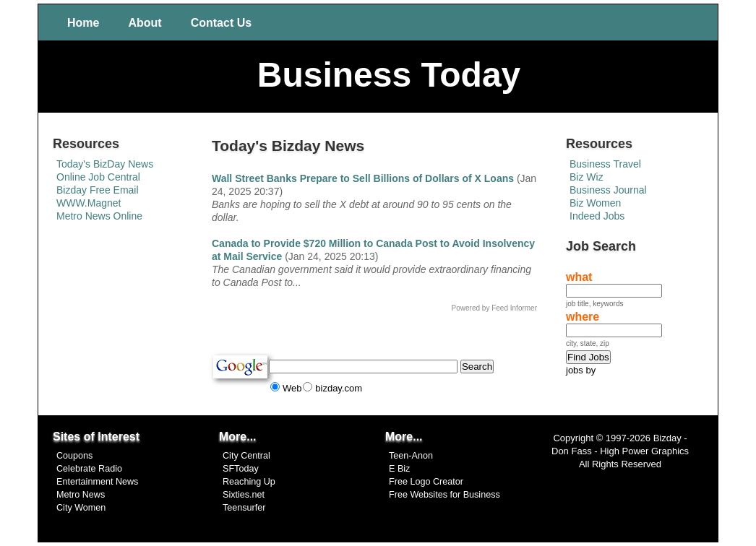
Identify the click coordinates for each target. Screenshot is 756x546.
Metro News (81, 495)
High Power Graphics (644, 451)
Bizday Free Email (98, 190)
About (145, 23)
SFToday (241, 469)
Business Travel (605, 164)
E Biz (399, 469)
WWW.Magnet (89, 203)
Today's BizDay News (105, 164)
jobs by (581, 370)
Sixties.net (244, 495)
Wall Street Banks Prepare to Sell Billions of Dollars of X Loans (363, 178)
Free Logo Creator (426, 482)
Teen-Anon (411, 456)
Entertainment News (97, 482)
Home (83, 23)
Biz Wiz (587, 177)
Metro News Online (99, 216)
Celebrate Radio (89, 469)
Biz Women (595, 203)
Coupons (74, 456)
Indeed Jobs (597, 216)
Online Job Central (98, 177)
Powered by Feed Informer (494, 308)
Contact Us (221, 23)
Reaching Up (249, 482)
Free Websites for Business (444, 495)
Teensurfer (244, 508)
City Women (81, 508)
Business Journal (608, 190)
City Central (246, 456)
